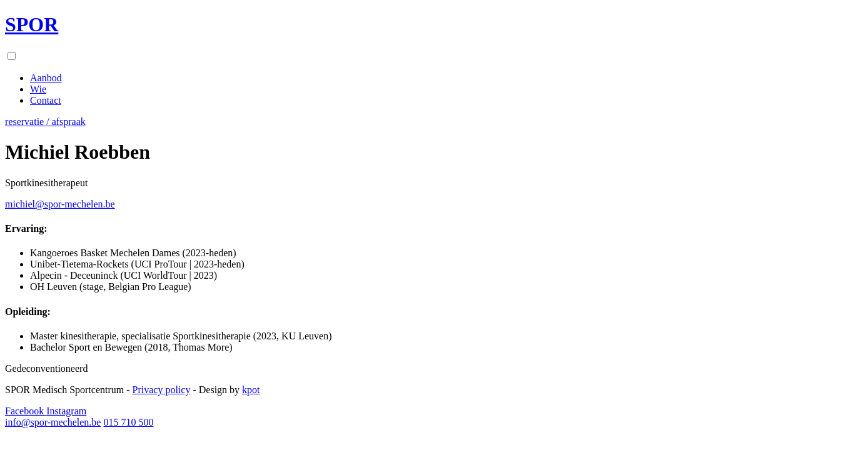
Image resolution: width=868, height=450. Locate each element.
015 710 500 (128, 422)
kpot (251, 390)
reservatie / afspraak (45, 122)
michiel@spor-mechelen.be (60, 204)
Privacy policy (162, 390)
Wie (38, 89)
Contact (46, 100)
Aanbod (46, 78)
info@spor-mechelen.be (53, 422)
